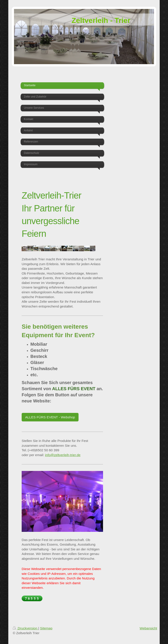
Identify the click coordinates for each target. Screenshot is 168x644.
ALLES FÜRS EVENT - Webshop (50, 417)
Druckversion (25, 628)
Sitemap (46, 628)
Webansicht (148, 628)
